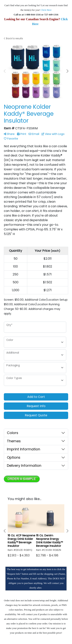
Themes (14, 441)
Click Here (46, 10)
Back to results (13, 38)
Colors (13, 433)
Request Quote (36, 415)
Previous (5, 71)
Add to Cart (36, 397)
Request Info (36, 406)
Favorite (11, 139)
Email (34, 134)
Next (67, 71)
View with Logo (53, 134)
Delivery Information (24, 465)
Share (9, 134)
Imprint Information (24, 449)
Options (14, 457)
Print (22, 134)
